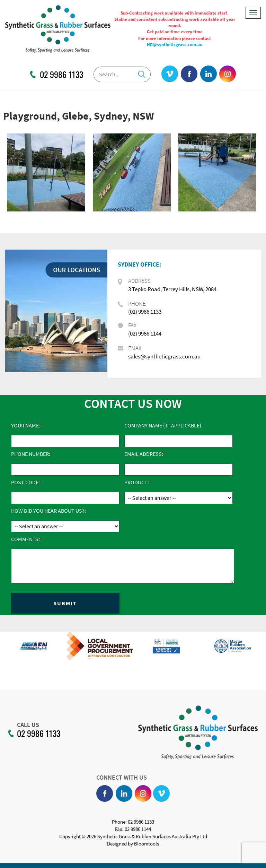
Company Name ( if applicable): (163, 425)
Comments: (25, 539)
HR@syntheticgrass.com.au (175, 45)
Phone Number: (30, 454)
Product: (136, 482)
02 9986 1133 (61, 75)
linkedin (209, 75)
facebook (189, 75)
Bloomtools (147, 847)
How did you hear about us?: (48, 511)
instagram (228, 75)
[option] (50, 649)
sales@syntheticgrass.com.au (164, 356)
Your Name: (25, 425)
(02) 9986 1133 (145, 312)
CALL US (25, 725)
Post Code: (25, 482)
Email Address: (144, 454)
